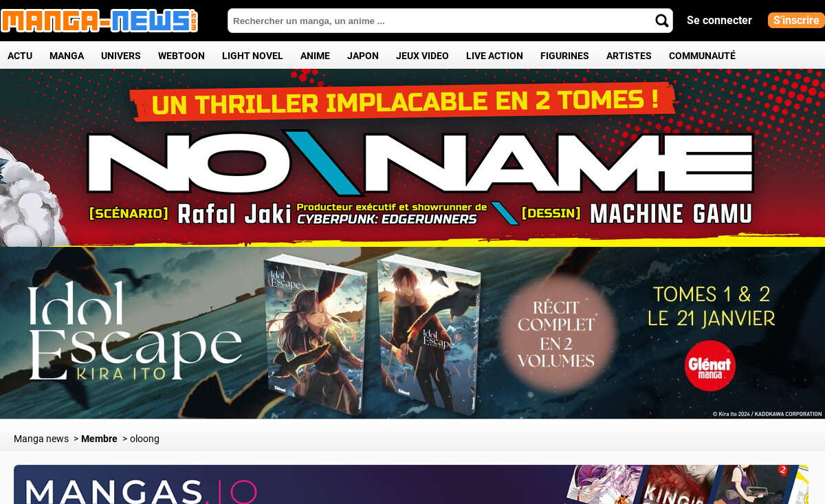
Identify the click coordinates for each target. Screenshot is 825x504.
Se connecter (719, 20)
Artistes (629, 56)
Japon (363, 56)
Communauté (702, 56)
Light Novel (253, 56)
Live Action (495, 56)
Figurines (565, 56)
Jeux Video (422, 56)
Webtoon (181, 56)
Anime (315, 56)
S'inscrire (796, 20)
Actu (20, 56)
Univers (121, 56)
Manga (67, 56)
